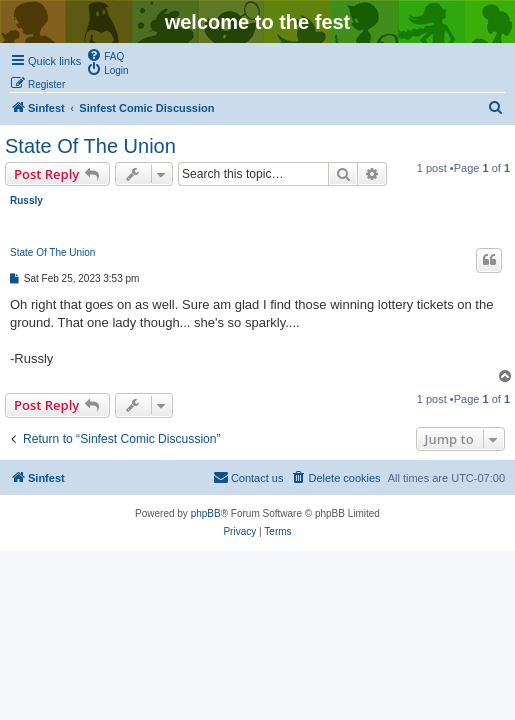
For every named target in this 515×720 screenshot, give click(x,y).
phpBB (206, 513)
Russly (26, 200)
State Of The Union (90, 146)
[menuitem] (105, 55)
